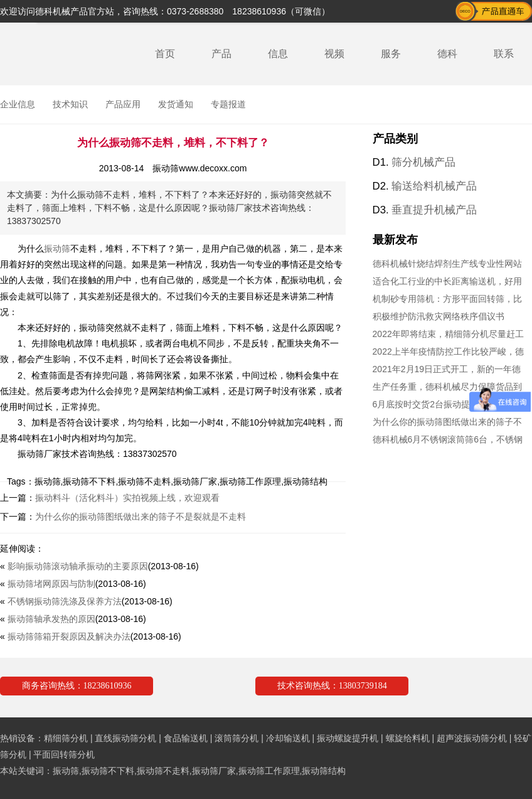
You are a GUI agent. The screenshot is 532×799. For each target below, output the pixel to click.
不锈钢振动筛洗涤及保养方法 (65, 601)
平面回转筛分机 (64, 754)
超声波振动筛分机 (472, 738)
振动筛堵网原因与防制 (51, 584)
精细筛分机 (66, 738)
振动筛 (57, 249)
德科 (447, 54)
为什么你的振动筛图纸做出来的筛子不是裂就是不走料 (141, 517)
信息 (278, 54)
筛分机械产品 (423, 162)
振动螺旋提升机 (348, 738)
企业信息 (18, 104)
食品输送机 (186, 738)
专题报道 (228, 104)
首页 (165, 54)
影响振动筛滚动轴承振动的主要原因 (78, 566)
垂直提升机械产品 (434, 210)
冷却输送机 (288, 738)
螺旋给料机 (408, 738)
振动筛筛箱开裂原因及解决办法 (69, 636)
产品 (221, 54)
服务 (391, 54)
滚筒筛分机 (237, 738)
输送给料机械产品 (434, 186)
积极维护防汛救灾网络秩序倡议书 (439, 316)
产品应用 (123, 104)
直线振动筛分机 (125, 738)
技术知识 (70, 104)
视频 (334, 54)
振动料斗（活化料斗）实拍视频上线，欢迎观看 (127, 498)
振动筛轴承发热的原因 (51, 619)
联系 (504, 54)
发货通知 (176, 104)
